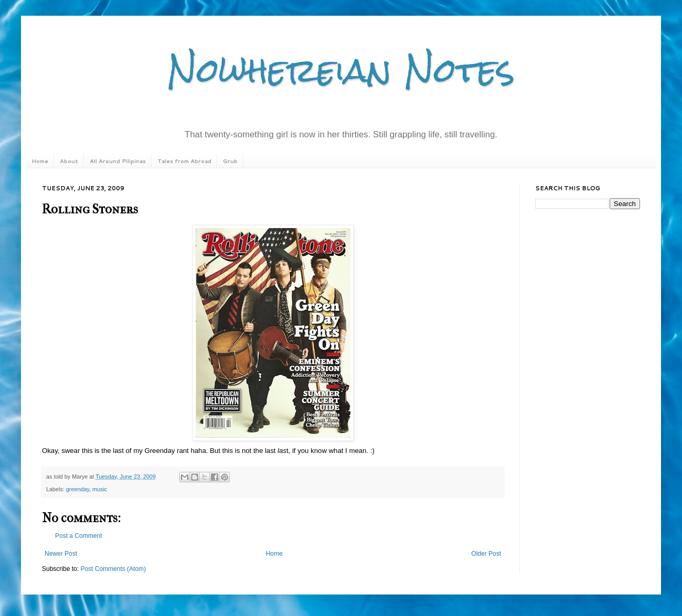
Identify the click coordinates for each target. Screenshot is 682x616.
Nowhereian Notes (341, 70)
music (100, 489)
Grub (230, 161)
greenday (78, 489)
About (69, 161)
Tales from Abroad (184, 161)
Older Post (486, 554)
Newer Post (61, 554)
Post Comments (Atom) (113, 569)
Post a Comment (78, 536)
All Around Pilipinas (118, 161)
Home (40, 161)
